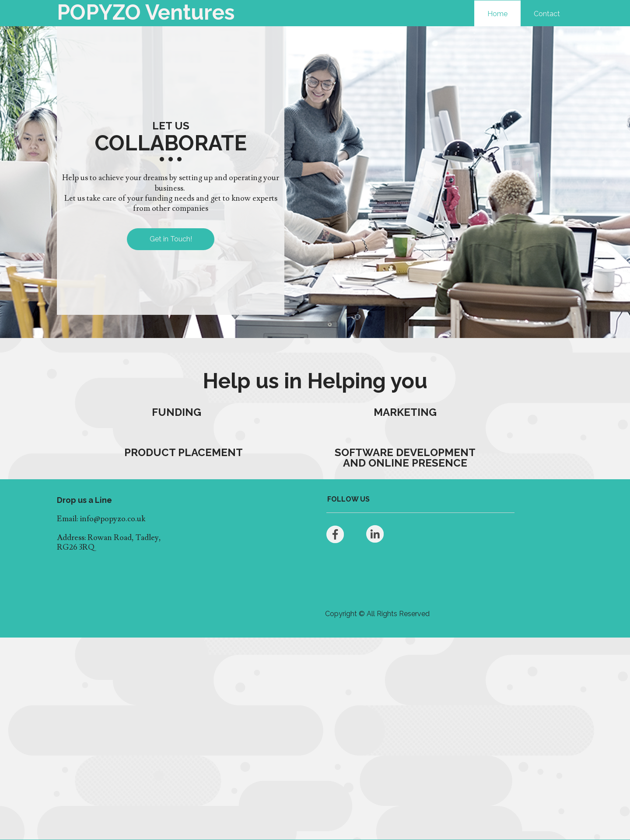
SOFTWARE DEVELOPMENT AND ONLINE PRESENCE (405, 458)
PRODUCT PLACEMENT (184, 452)
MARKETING (405, 412)
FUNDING (177, 412)
